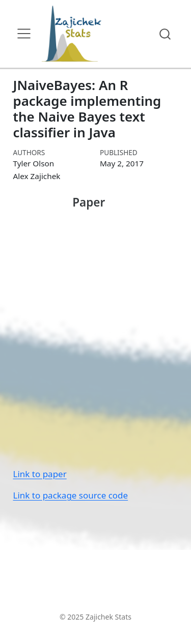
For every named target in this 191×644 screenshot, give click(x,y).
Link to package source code (71, 495)
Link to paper (40, 474)
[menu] (24, 34)
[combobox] (166, 34)
